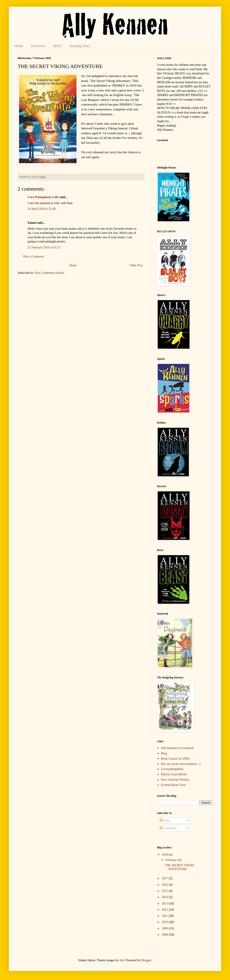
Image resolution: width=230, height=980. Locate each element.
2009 (165, 928)
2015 (165, 891)
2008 (165, 935)
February (171, 860)
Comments (168, 828)
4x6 (122, 960)
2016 (165, 885)
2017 (165, 878)
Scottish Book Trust (173, 785)
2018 (165, 855)
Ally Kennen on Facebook (177, 748)
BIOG (58, 46)
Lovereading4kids (172, 769)
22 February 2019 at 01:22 (44, 247)
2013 (165, 903)
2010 (165, 922)
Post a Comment (34, 256)
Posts (165, 820)
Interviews (38, 46)
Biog (164, 753)
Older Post (136, 265)
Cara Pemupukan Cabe (43, 197)
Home (19, 46)
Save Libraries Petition (175, 780)
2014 (165, 897)
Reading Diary (80, 46)
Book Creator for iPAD (175, 759)
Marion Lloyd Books (174, 774)
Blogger (146, 960)
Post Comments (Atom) (49, 273)
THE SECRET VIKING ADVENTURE (180, 867)
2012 (165, 910)
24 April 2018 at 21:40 (42, 209)
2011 (165, 916)
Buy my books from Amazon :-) (181, 764)
